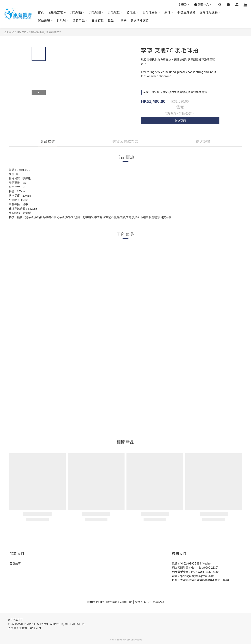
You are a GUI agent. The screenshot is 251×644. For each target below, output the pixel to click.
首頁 (41, 12)
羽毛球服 (96, 12)
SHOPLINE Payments (132, 639)
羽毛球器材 (152, 12)
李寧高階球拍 (54, 32)
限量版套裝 (57, 12)
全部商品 (9, 32)
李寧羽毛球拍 (36, 32)
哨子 (124, 20)
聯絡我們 (180, 120)
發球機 (133, 12)
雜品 (112, 20)
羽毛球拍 (77, 12)
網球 (169, 12)
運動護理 (45, 20)
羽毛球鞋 (115, 12)
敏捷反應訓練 (186, 12)
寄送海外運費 (140, 20)
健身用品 (80, 20)
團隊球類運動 (210, 12)
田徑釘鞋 (98, 20)
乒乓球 (63, 20)
